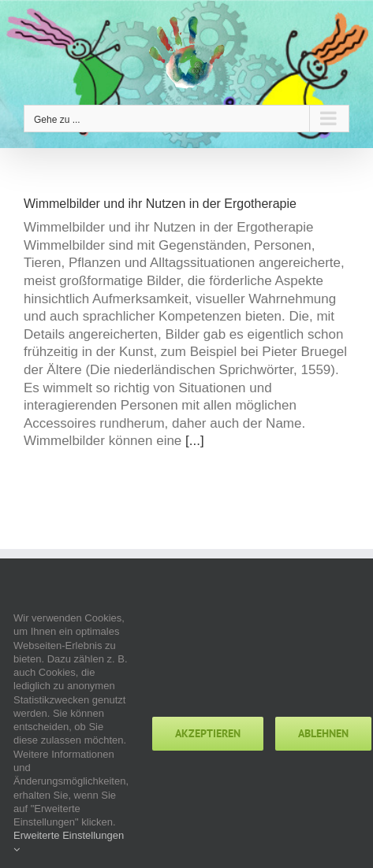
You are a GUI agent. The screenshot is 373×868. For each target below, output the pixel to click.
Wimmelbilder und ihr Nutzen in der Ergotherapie (160, 204)
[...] (195, 441)
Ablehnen (323, 733)
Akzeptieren (208, 733)
